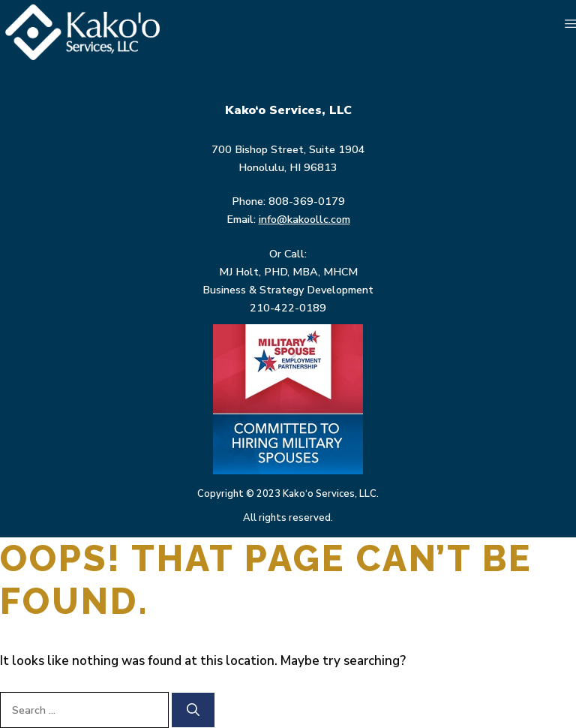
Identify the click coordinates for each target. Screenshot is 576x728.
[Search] (193, 710)
